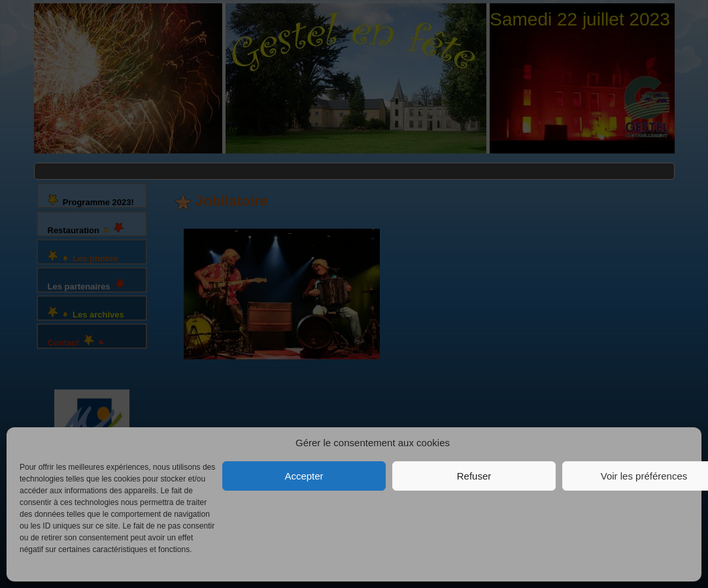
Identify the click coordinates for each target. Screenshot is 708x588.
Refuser (474, 476)
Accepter (304, 476)
